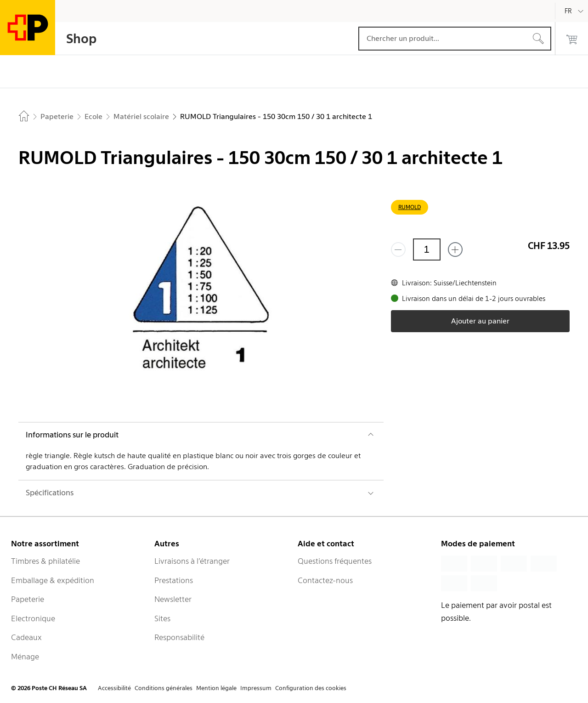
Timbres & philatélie (45, 561)
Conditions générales (164, 688)
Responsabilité (179, 637)
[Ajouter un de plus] (455, 249)
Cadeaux (26, 637)
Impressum (256, 688)
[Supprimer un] (398, 249)
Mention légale (216, 688)
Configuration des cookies (311, 688)
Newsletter (173, 599)
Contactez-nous (325, 580)
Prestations (174, 580)
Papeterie (28, 599)
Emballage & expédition (53, 580)
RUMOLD (410, 207)
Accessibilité (114, 688)
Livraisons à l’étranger (192, 561)
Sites (162, 618)
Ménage (25, 657)
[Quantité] (427, 249)
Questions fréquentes (335, 561)
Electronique (33, 618)
